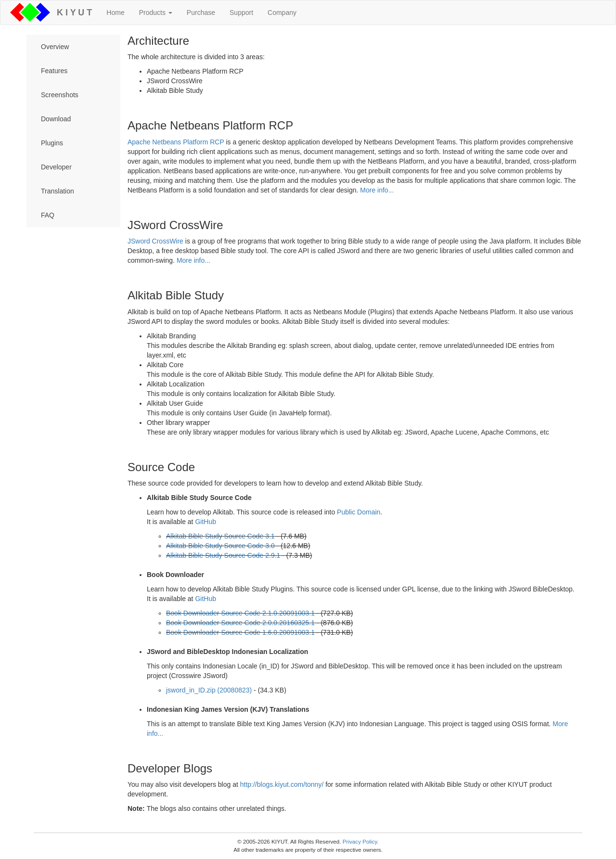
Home (115, 13)
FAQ (48, 215)
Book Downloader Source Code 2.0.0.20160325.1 (240, 623)
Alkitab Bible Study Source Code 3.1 (220, 536)
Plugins (52, 143)
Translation (58, 191)
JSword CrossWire (155, 241)
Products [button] (156, 13)
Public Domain (359, 512)
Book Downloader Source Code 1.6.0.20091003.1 (240, 632)
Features (54, 71)
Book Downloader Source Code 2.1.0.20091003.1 (240, 613)
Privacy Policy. (361, 841)
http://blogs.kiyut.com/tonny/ (282, 784)
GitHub (205, 522)
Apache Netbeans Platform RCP (176, 142)
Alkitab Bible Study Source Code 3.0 (220, 546)
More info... (377, 190)
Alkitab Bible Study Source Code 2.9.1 (223, 555)
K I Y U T (72, 13)
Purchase (201, 13)
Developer (56, 167)
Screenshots (60, 95)
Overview (55, 47)
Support (241, 13)
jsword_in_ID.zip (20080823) (209, 690)
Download (56, 119)
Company (282, 13)
